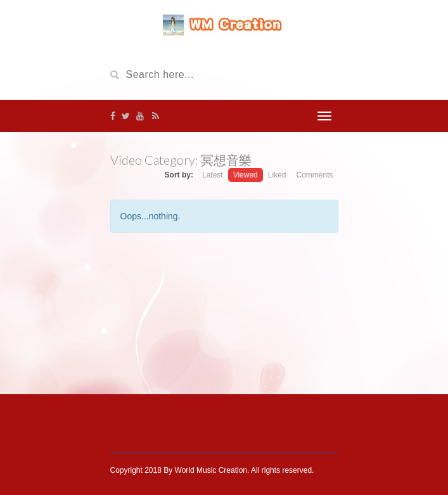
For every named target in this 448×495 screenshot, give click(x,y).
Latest (213, 175)
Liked (277, 175)
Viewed (246, 175)
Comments (314, 175)
